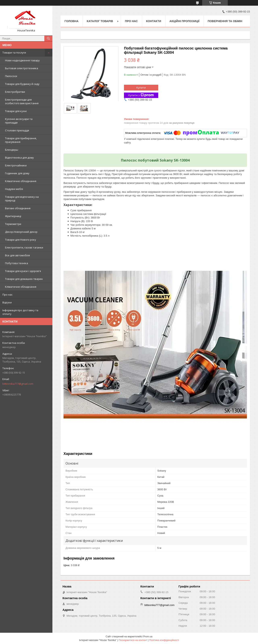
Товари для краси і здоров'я (23, 271)
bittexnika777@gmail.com (18, 384)
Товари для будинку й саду (22, 84)
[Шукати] (48, 38)
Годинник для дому (17, 173)
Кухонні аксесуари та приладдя (19, 121)
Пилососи (11, 76)
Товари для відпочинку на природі (22, 199)
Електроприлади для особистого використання (22, 101)
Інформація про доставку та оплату (20, 312)
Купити (141, 88)
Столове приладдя (17, 130)
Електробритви (15, 92)
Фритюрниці (13, 216)
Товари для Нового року (21, 240)
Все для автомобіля (17, 255)
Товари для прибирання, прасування (21, 140)
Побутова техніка (17, 263)
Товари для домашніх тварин (24, 279)
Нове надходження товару (22, 60)
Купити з (141, 95)
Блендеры (12, 150)
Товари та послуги (14, 53)
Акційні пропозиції (185, 21)
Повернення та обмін (225, 21)
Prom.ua (148, 637)
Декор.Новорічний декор (21, 232)
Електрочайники (16, 165)
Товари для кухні (16, 111)
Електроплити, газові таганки (24, 247)
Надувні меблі (14, 189)
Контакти (154, 21)
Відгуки (7, 302)
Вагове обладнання (18, 208)
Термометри (13, 224)
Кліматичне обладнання (21, 181)
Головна (71, 21)
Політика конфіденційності (164, 640)
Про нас (7, 295)
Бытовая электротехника (22, 68)
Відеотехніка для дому (19, 158)
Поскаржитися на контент (133, 640)
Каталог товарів (100, 21)
